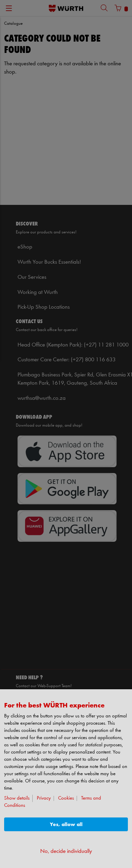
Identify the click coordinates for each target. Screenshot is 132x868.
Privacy (44, 798)
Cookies (66, 798)
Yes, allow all (66, 825)
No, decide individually (66, 851)
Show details (17, 798)
